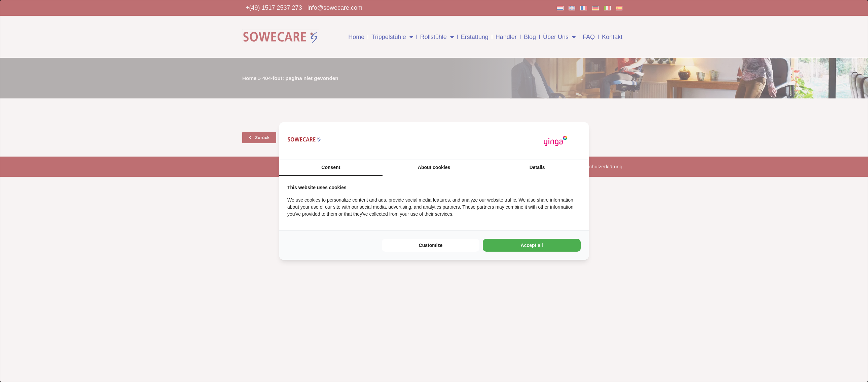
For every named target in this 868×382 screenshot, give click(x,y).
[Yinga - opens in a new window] (555, 141)
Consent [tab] (331, 167)
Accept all (532, 245)
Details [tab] (537, 167)
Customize (431, 245)
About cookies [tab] (434, 167)
